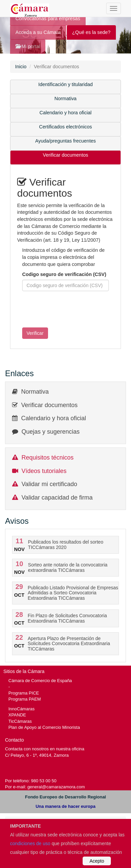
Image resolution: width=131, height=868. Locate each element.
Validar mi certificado (49, 484)
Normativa (65, 98)
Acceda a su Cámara (38, 32)
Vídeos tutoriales (44, 471)
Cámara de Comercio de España (40, 681)
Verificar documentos (66, 155)
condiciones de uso (30, 843)
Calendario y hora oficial (66, 113)
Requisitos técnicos (48, 458)
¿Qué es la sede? (91, 32)
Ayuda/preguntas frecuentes (65, 141)
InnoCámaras (21, 709)
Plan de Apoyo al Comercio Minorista (44, 727)
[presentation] (68, 309)
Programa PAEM (25, 699)
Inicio (21, 67)
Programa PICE (24, 693)
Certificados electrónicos (65, 127)
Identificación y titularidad (65, 84)
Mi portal (28, 46)
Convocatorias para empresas (48, 18)
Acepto (97, 861)
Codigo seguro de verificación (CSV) (64, 274)
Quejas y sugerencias (51, 432)
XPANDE (17, 715)
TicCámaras (20, 721)
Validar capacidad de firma (57, 498)
